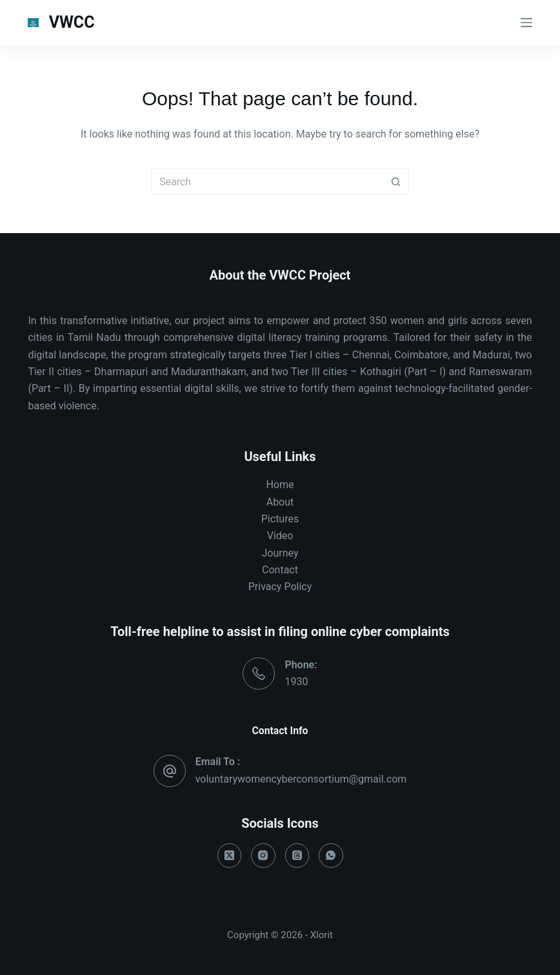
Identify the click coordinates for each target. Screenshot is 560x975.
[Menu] (526, 23)
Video (280, 536)
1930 (296, 682)
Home (280, 485)
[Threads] (297, 856)
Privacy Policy (280, 587)
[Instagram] (263, 856)
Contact (280, 570)
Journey (280, 553)
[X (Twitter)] (230, 856)
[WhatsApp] (331, 856)
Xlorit (322, 935)
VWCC (72, 22)
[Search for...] (267, 181)
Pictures (280, 519)
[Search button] (396, 181)
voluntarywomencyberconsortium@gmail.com (301, 779)
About (280, 502)
